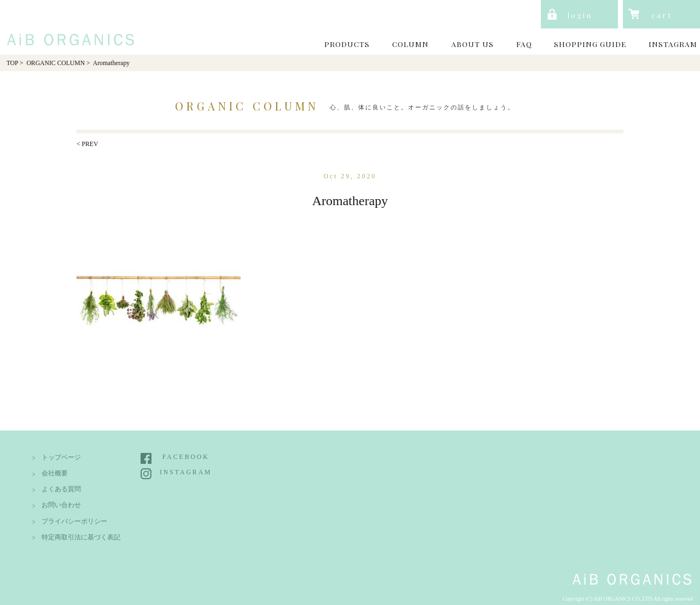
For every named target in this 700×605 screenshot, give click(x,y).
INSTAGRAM (673, 44)
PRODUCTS (347, 44)
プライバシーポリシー (74, 522)
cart (662, 15)
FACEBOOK (186, 457)
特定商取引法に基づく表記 (81, 537)
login (580, 15)
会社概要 (55, 473)
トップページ (61, 458)
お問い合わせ (61, 505)
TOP (12, 63)
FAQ (524, 44)
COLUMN (410, 44)
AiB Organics (68, 27)
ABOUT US (472, 44)
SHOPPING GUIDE (590, 44)
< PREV (87, 144)
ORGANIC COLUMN (56, 63)
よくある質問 (61, 489)
